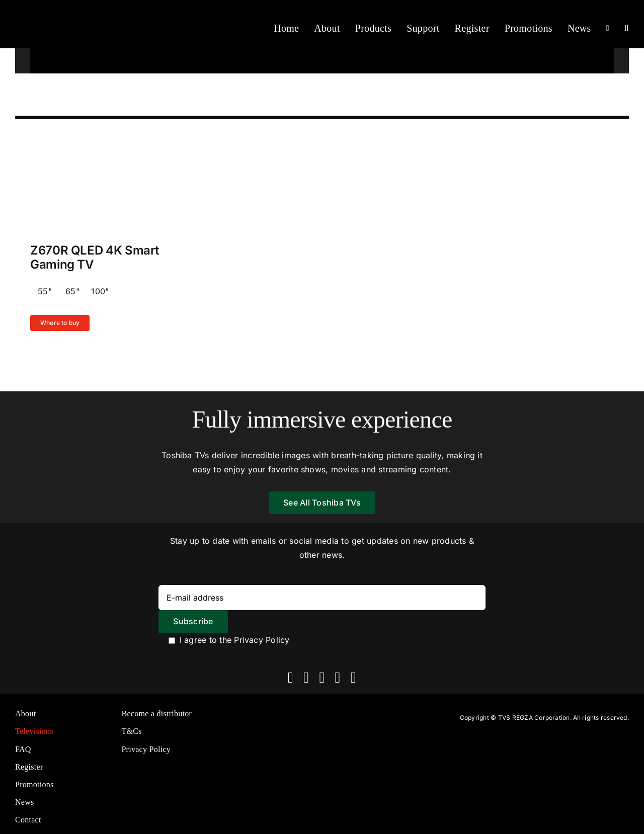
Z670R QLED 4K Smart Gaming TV (95, 258)
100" (100, 291)
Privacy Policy (262, 640)
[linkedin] (353, 678)
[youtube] (338, 678)
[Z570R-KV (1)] (114, 138)
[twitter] (306, 678)
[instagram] (322, 678)
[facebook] (291, 678)
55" (45, 291)
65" (72, 291)
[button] (627, 28)
